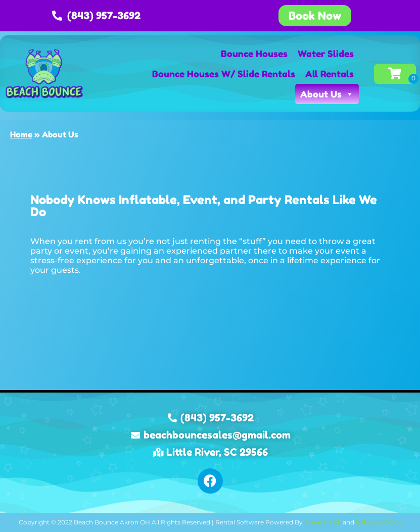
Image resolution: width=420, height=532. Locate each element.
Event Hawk (323, 522)
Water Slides (326, 54)
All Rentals (330, 74)
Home (21, 134)
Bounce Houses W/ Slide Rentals (224, 74)
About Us (327, 94)
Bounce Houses (254, 54)
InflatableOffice (379, 522)
